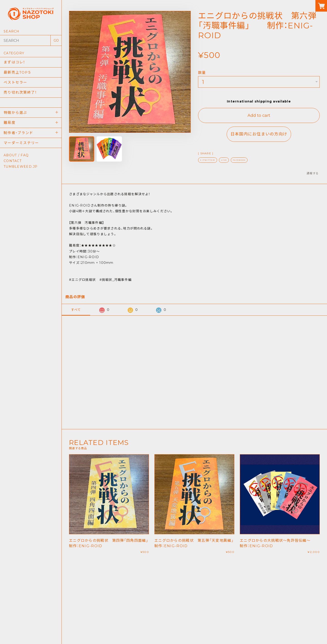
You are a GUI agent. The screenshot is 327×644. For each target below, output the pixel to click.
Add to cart (259, 115)
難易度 (10, 125)
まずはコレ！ (14, 62)
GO (56, 40)
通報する (313, 173)
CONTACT (13, 164)
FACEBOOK (239, 160)
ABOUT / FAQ (16, 158)
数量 (202, 73)
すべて (76, 310)
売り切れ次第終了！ (20, 94)
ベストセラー (15, 83)
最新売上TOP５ (18, 73)
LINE (224, 160)
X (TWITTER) (208, 160)
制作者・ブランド (18, 135)
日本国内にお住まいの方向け (259, 134)
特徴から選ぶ (15, 114)
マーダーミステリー (21, 146)
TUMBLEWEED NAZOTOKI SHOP (163, 632)
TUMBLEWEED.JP (21, 170)
